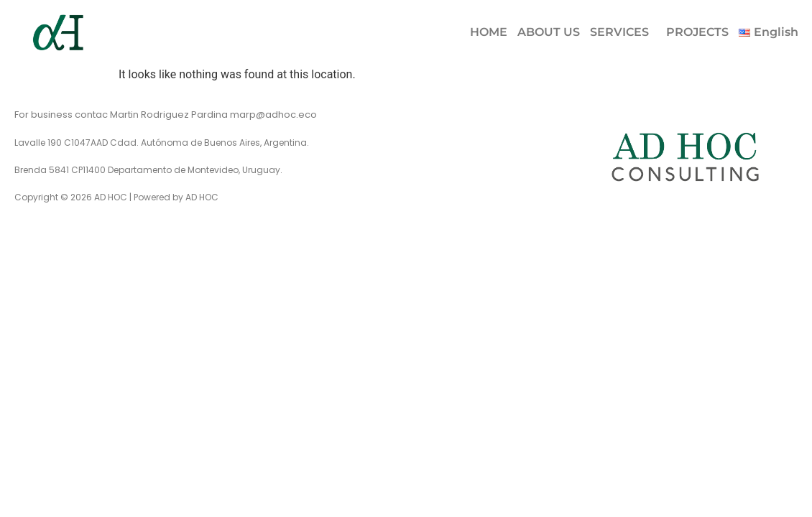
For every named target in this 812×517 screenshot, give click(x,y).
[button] (623, 32)
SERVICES (619, 32)
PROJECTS (697, 32)
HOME (489, 32)
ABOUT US (549, 32)
